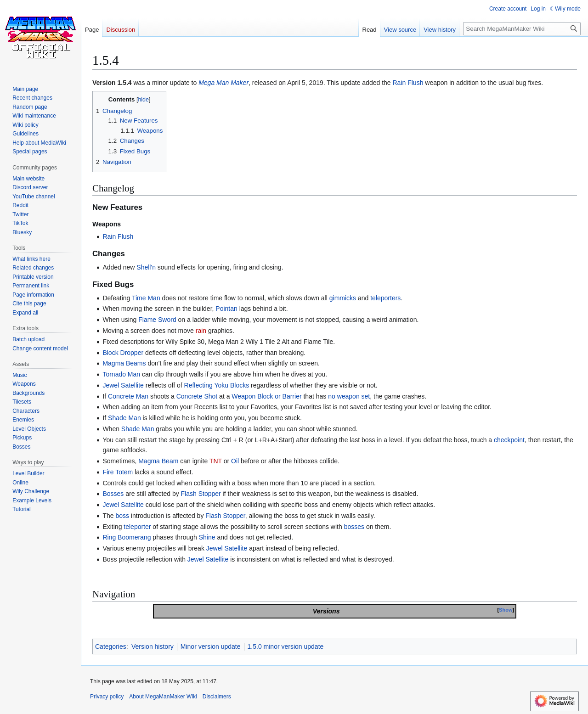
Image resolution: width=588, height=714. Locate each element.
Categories (111, 647)
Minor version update (211, 647)
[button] (25, 313)
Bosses (113, 494)
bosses (354, 527)
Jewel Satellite (123, 385)
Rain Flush (408, 83)
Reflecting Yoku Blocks (217, 385)
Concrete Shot (197, 396)
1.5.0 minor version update (286, 647)
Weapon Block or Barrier (266, 396)
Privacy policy (107, 697)
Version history (153, 647)
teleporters (385, 298)
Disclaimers (217, 697)
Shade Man (124, 418)
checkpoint (509, 440)
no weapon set (349, 396)
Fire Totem (118, 472)
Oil (235, 461)
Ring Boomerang (127, 537)
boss (122, 516)
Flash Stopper (201, 494)
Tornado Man (121, 374)
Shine (207, 537)
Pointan (226, 309)
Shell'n (146, 267)
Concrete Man (128, 396)
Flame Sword (157, 320)
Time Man (146, 298)
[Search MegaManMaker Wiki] (522, 29)
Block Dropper (123, 353)
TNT (216, 461)
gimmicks (343, 298)
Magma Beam (158, 461)
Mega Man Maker (223, 83)
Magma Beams (124, 363)
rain (201, 331)
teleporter (137, 527)
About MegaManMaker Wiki (163, 697)
